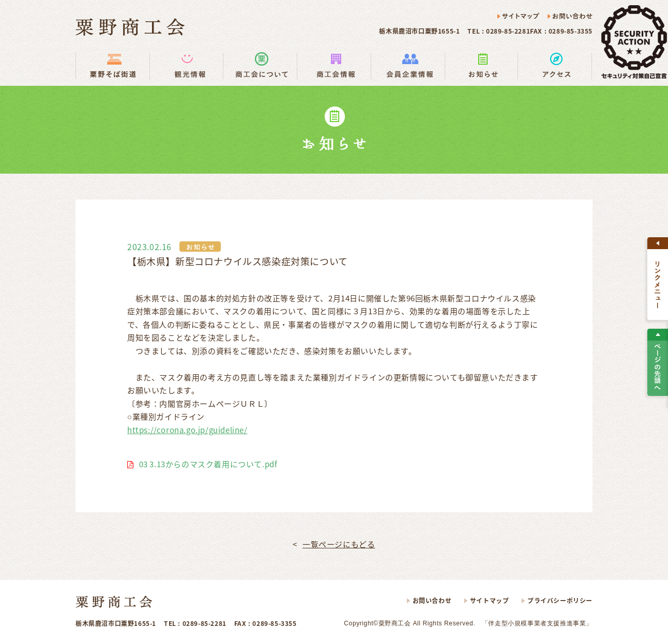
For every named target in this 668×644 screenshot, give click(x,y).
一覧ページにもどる (339, 544)
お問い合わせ (570, 17)
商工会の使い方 (260, 66)
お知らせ (481, 66)
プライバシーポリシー (560, 601)
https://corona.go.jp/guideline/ (187, 430)
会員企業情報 (408, 66)
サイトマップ (519, 17)
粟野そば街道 (112, 66)
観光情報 (186, 66)
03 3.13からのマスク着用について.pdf (208, 464)
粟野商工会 (130, 27)
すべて (658, 279)
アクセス (555, 66)
